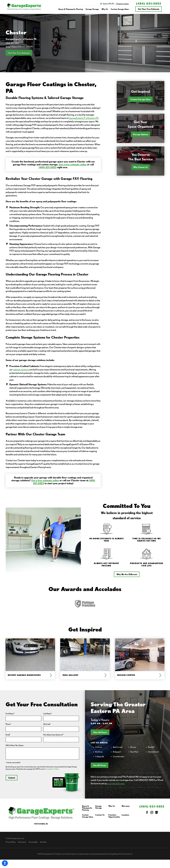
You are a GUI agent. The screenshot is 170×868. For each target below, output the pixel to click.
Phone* (8, 724)
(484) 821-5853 (149, 4)
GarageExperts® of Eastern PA (84, 118)
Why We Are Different (127, 574)
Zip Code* (47, 724)
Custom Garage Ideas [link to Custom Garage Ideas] (120, 9)
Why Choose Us (140, 167)
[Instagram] (152, 812)
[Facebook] (147, 812)
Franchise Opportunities (114, 816)
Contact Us (100, 815)
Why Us (112, 806)
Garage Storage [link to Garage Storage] (92, 9)
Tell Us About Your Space (15, 745)
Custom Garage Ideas (140, 99)
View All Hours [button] (100, 732)
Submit (12, 778)
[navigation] (94, 9)
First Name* (10, 714)
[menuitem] (71, 9)
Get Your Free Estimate (149, 9)
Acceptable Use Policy (52, 769)
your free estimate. (116, 783)
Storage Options (141, 134)
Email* (8, 735)
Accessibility (33, 842)
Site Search (22, 842)
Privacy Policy (11, 842)
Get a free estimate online (73, 164)
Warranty (126, 806)
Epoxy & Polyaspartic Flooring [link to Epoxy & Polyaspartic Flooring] (71, 9)
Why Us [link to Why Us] (105, 9)
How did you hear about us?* (53, 735)
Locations (125, 815)
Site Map (43, 842)
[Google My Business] (157, 812)
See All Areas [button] (100, 765)
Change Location (122, 4)
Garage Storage (99, 807)
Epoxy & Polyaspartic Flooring (87, 808)
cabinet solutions (21, 369)
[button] (5, 863)
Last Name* (48, 714)
